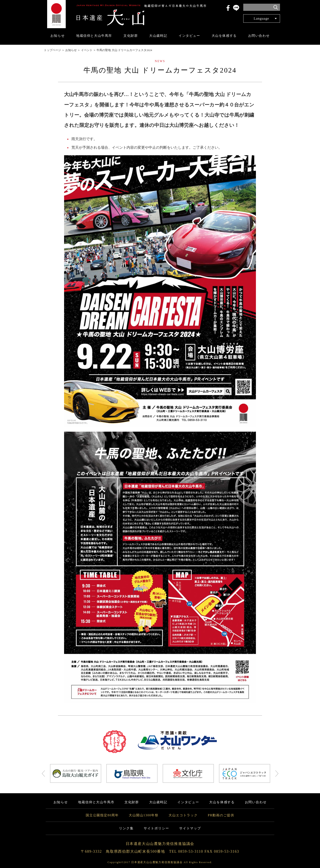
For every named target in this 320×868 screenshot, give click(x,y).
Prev (43, 773)
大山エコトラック (183, 815)
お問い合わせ (259, 36)
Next (277, 773)
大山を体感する (224, 36)
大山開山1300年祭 (144, 815)
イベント (87, 50)
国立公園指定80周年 (102, 815)
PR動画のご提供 (221, 815)
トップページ (52, 50)
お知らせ (58, 36)
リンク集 (126, 828)
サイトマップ (190, 828)
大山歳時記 (158, 36)
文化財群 (131, 36)
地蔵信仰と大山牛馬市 (94, 36)
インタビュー (189, 36)
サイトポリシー (156, 828)
